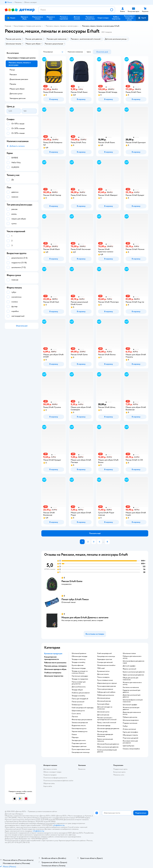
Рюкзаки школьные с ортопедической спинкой (107, 719)
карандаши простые (105, 659)
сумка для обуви (103, 704)
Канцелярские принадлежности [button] (52, 658)
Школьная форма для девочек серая (134, 662)
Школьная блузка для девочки (108, 744)
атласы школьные (129, 729)
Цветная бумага (128, 746)
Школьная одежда (104, 726)
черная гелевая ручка (79, 731)
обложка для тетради (79, 656)
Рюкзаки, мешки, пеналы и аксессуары (62, 26)
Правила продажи (50, 775)
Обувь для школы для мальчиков (130, 679)
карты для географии (130, 732)
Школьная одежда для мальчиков (105, 735)
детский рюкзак (103, 715)
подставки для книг (79, 743)
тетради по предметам (80, 679)
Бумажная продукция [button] (53, 654)
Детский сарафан (129, 666)
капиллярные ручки (79, 729)
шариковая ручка (78, 711)
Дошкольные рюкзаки (19, 79)
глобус (125, 726)
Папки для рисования (105, 689)
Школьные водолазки (131, 720)
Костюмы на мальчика (131, 687)
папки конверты (103, 677)
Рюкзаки (13, 75)
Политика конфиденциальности (55, 778)
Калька (74, 734)
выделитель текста (79, 726)
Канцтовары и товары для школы (27, 26)
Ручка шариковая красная (106, 686)
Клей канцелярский (104, 653)
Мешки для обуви (17, 89)
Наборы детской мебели (106, 692)
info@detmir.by (59, 825)
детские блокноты (79, 687)
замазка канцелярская (80, 723)
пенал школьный (78, 702)
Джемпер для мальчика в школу (132, 713)
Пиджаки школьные (130, 723)
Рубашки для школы (130, 717)
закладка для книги (79, 740)
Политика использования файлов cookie (58, 781)
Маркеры (75, 737)
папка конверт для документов (79, 683)
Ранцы (12, 70)
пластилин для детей (130, 738)
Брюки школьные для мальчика (105, 740)
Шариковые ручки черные (107, 683)
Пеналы (13, 84)
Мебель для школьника (106, 695)
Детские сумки (16, 94)
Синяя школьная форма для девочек (107, 751)
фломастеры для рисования (82, 720)
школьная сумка (103, 712)
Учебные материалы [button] (53, 673)
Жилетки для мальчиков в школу (132, 683)
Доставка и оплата (50, 769)
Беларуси (20, 814)
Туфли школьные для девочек (133, 675)
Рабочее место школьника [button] (55, 663)
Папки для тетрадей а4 (80, 699)
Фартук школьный (129, 669)
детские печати (103, 674)
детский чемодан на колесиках (105, 708)
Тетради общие (77, 690)
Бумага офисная (78, 665)
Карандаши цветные (79, 746)
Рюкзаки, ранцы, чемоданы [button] (55, 666)
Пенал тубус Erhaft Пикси (75, 599)
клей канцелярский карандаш (83, 708)
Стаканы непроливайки (131, 749)
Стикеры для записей (105, 662)
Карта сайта (48, 786)
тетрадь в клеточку (79, 659)
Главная (8, 26)
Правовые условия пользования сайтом (42, 811)
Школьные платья (129, 653)
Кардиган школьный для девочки (131, 691)
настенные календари (80, 676)
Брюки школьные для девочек (134, 672)
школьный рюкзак (104, 701)
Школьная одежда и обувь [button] (55, 669)
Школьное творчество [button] (54, 676)
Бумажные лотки (103, 671)
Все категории (13, 53)
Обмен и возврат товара (52, 772)
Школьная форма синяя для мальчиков (133, 701)
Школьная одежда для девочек (108, 729)
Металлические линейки (106, 665)
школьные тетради (79, 668)
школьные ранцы (104, 698)
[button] (142, 18)
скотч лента (76, 714)
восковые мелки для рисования (130, 742)
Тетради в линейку (78, 662)
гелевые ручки (77, 705)
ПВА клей (101, 668)
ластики (75, 717)
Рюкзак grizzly (102, 731)
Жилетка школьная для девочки (131, 708)
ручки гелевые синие (105, 680)
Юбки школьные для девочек (108, 747)
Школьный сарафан (130, 705)
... (103, 542)
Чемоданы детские (18, 98)
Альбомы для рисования (81, 693)
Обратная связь (49, 783)
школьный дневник (79, 653)
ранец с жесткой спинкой (107, 723)
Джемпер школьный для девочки (132, 696)
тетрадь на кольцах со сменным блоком (80, 672)
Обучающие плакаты (130, 735)
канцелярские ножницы (81, 752)
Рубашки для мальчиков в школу (132, 657)
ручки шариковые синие (81, 749)
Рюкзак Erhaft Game (72, 581)
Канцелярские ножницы (106, 656)
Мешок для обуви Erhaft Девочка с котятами (85, 617)
